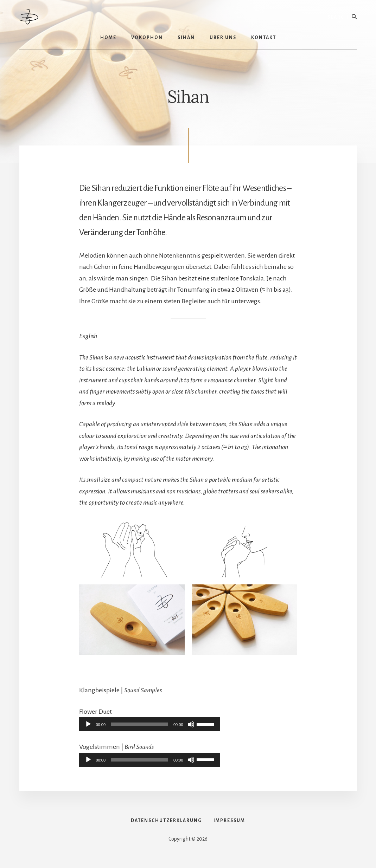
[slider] (139, 724)
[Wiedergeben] (88, 724)
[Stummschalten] (191, 724)
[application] (149, 724)
